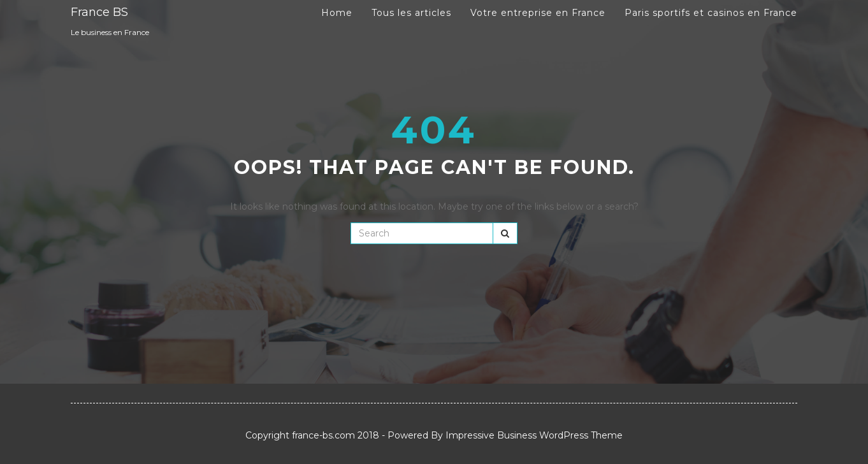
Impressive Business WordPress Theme (534, 435)
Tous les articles (411, 13)
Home (337, 13)
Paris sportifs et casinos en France (711, 13)
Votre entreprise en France (538, 13)
